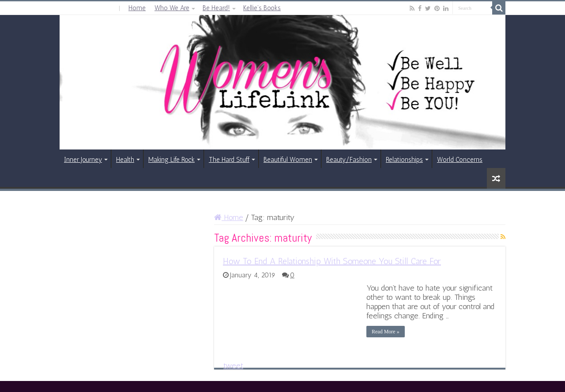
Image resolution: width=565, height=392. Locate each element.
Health (125, 160)
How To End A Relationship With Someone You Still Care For (332, 261)
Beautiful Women (288, 160)
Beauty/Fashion (349, 160)
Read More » (386, 332)
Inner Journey (83, 160)
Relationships (404, 160)
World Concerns (460, 160)
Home (137, 8)
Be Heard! (216, 8)
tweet (233, 366)
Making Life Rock (171, 160)
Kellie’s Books (262, 8)
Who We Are (172, 8)
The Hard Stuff (229, 160)
